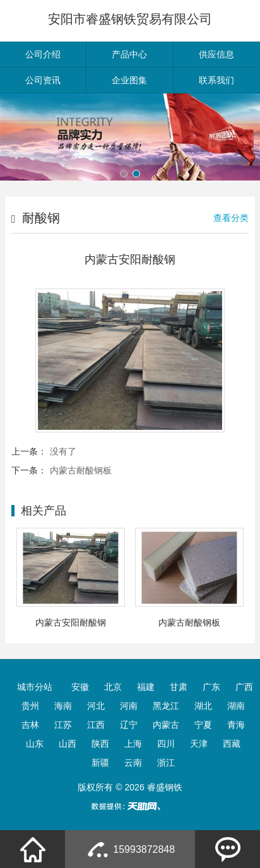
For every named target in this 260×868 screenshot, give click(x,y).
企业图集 (129, 80)
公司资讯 (43, 80)
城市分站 (35, 687)
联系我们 (216, 80)
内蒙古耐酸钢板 (81, 470)
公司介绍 (43, 54)
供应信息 (216, 54)
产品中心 (129, 54)
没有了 (63, 451)
